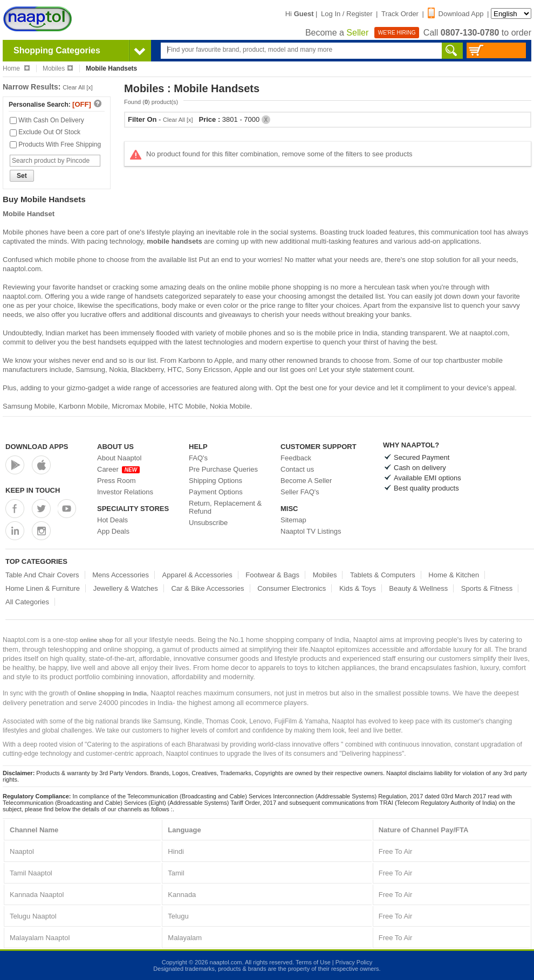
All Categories (27, 602)
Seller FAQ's (300, 492)
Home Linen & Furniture (43, 588)
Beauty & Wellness (418, 588)
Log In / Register (347, 14)
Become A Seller (306, 481)
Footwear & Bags (272, 575)
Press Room (117, 481)
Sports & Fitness (487, 588)
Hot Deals (112, 520)
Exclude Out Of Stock (45, 132)
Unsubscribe (208, 523)
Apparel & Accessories (197, 575)
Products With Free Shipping (55, 144)
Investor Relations (125, 492)
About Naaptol (119, 458)
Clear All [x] (78, 87)
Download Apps (37, 447)
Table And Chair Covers (42, 575)
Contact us (297, 469)
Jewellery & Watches (126, 588)
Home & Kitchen (454, 575)
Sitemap (293, 520)
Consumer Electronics (292, 588)
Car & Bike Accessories (207, 588)
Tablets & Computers (383, 575)
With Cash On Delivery (47, 120)
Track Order (400, 14)
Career (118, 469)
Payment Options (216, 492)
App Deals (113, 531)
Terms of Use (313, 962)
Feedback (296, 458)
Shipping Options (215, 481)
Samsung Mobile (29, 406)
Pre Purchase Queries (223, 469)
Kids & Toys (358, 588)
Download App (456, 14)
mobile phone (76, 260)
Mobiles (58, 68)
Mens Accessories (121, 575)
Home (16, 68)
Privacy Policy (354, 962)
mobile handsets (174, 241)
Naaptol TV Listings (311, 531)
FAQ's (198, 458)
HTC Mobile (187, 406)
